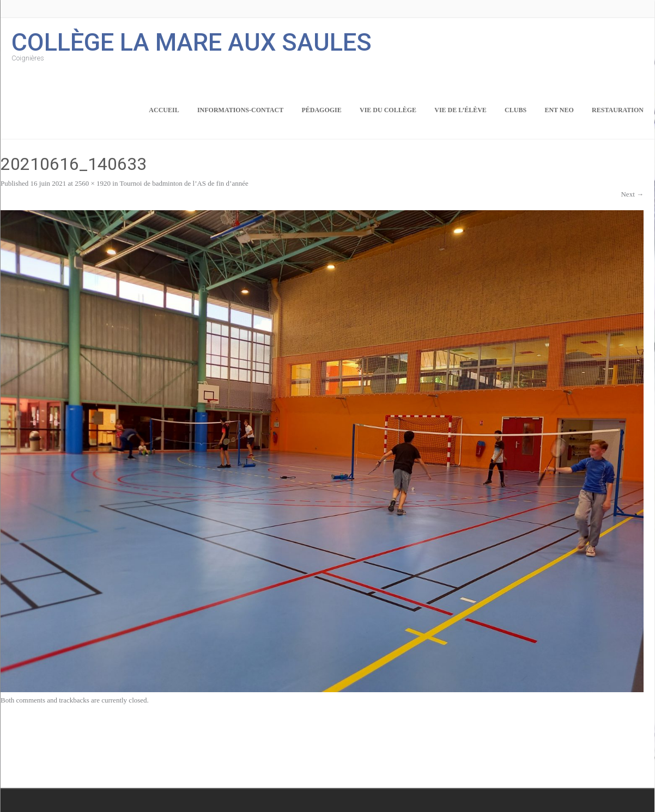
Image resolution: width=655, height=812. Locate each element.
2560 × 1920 (93, 183)
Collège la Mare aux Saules (192, 41)
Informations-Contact (240, 110)
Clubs (515, 110)
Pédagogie (321, 110)
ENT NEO (559, 110)
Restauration (618, 110)
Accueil (164, 110)
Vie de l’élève (460, 110)
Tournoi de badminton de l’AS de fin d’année (184, 183)
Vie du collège (388, 110)
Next (632, 194)
